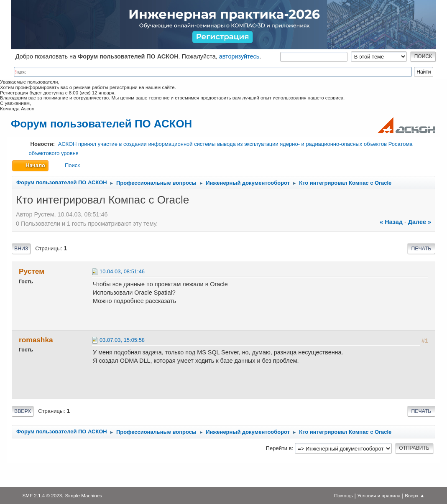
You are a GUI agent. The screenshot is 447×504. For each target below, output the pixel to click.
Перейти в (279, 448)
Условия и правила (379, 495)
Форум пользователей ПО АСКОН (101, 124)
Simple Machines (83, 495)
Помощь (344, 495)
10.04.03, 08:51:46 (122, 271)
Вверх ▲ (415, 495)
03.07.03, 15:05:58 (122, 340)
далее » (420, 222)
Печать (421, 249)
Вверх (23, 411)
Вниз (21, 249)
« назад (391, 222)
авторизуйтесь (239, 56)
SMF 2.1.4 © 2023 (42, 495)
